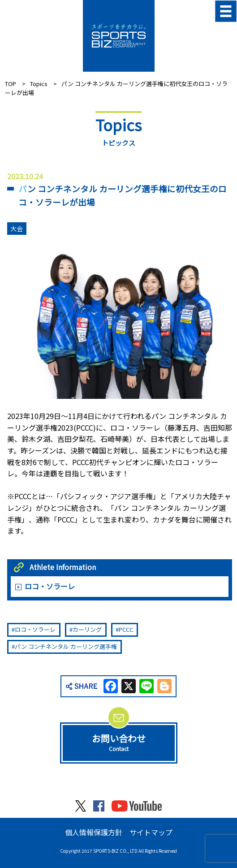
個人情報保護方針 (94, 832)
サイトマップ (151, 832)
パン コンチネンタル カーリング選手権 (66, 646)
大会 (17, 229)
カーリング (87, 629)
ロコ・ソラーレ (50, 586)
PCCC (126, 629)
